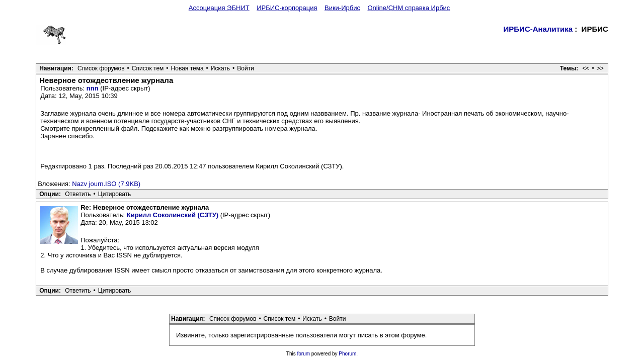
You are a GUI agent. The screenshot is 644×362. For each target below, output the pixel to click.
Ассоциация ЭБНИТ (219, 8)
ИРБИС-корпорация (287, 8)
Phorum (347, 354)
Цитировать (115, 194)
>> (600, 68)
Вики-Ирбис (342, 8)
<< (586, 68)
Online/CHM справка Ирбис (409, 8)
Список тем (148, 68)
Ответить (78, 194)
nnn (93, 88)
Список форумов (101, 68)
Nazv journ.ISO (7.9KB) (106, 184)
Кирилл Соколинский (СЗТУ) (173, 215)
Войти (246, 68)
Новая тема (187, 68)
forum (304, 354)
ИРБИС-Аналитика (538, 29)
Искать (220, 68)
